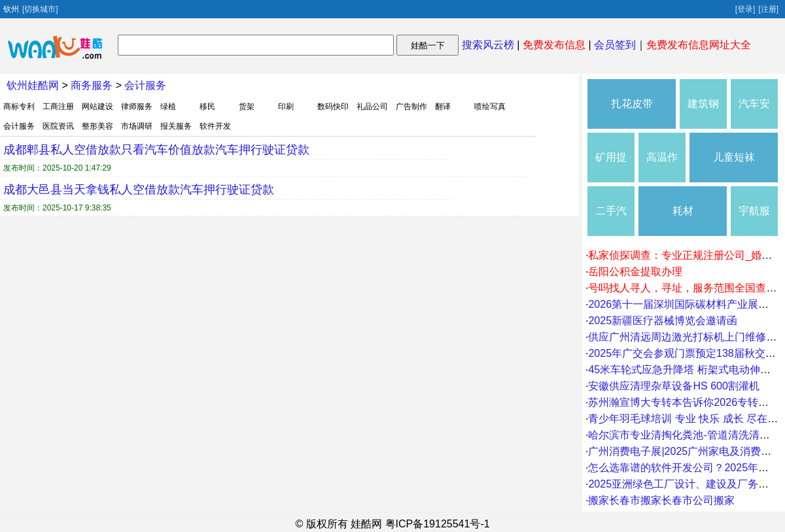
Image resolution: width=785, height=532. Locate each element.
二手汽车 (611, 221)
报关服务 (176, 126)
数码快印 (333, 107)
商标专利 (19, 107)
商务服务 (92, 85)
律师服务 (137, 107)
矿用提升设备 (611, 167)
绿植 (168, 107)
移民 (207, 107)
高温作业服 (662, 167)
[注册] (768, 9)
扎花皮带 (632, 104)
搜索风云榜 (488, 45)
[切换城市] (40, 9)
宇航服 (754, 211)
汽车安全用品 (754, 113)
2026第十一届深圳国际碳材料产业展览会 (684, 304)
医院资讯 (58, 126)
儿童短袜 (734, 157)
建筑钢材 (703, 113)
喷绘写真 (490, 107)
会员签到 (615, 45)
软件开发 (215, 126)
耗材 (683, 211)
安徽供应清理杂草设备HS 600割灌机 (673, 386)
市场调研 (137, 126)
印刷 (286, 107)
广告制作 (411, 107)
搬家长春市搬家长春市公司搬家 (661, 500)
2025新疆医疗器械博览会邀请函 (663, 321)
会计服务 (145, 85)
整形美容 (97, 126)
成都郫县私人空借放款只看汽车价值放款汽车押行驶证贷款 (156, 150)
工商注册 (58, 107)
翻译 (443, 107)
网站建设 (97, 107)
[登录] (745, 9)
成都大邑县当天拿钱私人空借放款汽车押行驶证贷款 (139, 190)
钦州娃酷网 (33, 85)
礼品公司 (372, 107)
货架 (247, 107)
